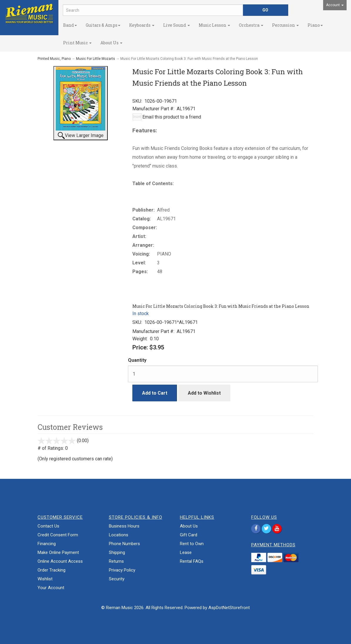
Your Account (51, 588)
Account (335, 5)
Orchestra (251, 25)
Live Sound (177, 25)
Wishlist (45, 579)
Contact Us (48, 526)
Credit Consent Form (58, 535)
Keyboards (142, 25)
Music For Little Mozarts (96, 59)
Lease (186, 552)
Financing (47, 544)
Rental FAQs (192, 561)
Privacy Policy (122, 570)
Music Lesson (214, 25)
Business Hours (124, 526)
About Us (111, 43)
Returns (116, 561)
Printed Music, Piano (54, 59)
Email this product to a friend (172, 117)
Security (117, 579)
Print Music (77, 43)
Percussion (285, 25)
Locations (119, 535)
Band (70, 25)
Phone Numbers (124, 544)
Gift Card (189, 535)
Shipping (117, 552)
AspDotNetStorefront (229, 608)
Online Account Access (60, 561)
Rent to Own (192, 544)
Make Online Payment (58, 552)
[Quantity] (223, 374)
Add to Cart (155, 393)
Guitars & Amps (103, 25)
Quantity (137, 360)
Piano (315, 25)
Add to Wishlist (204, 393)
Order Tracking (52, 570)
